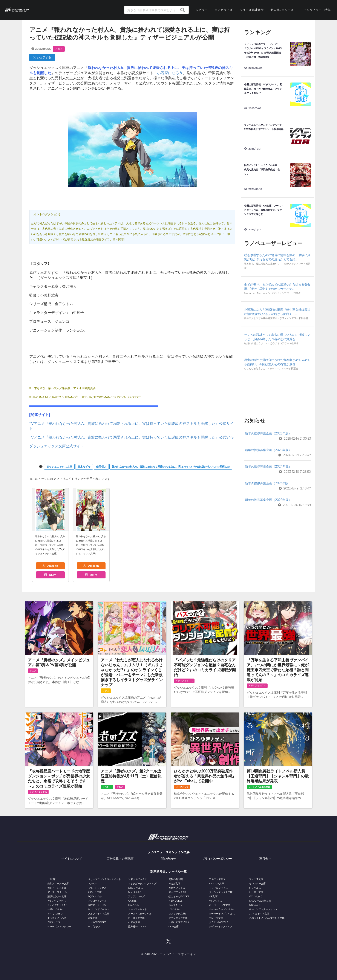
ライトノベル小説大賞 (259, 787)
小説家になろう (170, 73)
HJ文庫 (51, 879)
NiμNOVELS (175, 901)
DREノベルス (135, 888)
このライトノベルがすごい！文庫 (267, 918)
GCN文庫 (174, 926)
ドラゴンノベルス (57, 918)
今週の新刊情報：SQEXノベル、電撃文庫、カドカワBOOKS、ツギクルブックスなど (263, 89)
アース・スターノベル (140, 914)
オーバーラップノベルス (222, 909)
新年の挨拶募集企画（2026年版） (268, 433)
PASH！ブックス (97, 888)
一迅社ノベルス (56, 909)
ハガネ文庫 (134, 922)
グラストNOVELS (219, 922)
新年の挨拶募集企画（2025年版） (268, 450)
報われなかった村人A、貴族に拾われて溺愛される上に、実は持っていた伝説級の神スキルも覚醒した (171, 467)
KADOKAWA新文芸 (260, 901)
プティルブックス (218, 888)
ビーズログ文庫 (136, 918)
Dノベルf (93, 884)
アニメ (59, 49)
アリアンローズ (136, 896)
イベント (107, 787)
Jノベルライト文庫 (259, 914)
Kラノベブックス (57, 901)
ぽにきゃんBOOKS (179, 896)
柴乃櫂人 (101, 467)
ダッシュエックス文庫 (59, 467)
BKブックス (54, 922)
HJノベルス (175, 909)
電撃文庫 (93, 918)
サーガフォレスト (138, 909)
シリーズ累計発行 (251, 10)
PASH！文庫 (95, 892)
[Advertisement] (277, 396)
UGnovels (255, 905)
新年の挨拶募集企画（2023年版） (268, 483)
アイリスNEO (55, 914)
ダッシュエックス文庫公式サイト (57, 446)
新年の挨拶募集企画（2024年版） (268, 466)
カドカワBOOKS (97, 922)
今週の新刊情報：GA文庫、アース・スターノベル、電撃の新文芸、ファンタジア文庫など (264, 210)
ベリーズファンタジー (59, 926)
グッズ (106, 691)
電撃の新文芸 (176, 879)
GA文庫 (132, 901)
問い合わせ (168, 859)
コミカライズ (224, 10)
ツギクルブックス (138, 879)
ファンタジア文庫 (178, 918)
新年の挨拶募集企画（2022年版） (268, 500)
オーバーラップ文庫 (220, 905)
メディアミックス (184, 681)
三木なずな (84, 467)
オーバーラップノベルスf (222, 914)
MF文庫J (214, 896)
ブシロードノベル (97, 901)
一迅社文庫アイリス (179, 922)
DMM (50, 575)
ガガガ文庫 (174, 884)
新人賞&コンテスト (283, 10)
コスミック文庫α (177, 914)
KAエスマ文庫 (216, 884)
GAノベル (133, 905)
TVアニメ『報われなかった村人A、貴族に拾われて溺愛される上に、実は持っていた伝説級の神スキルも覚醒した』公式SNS (132, 437)
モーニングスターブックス (263, 909)
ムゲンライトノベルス (221, 926)
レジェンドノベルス (99, 909)
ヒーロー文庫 (256, 892)
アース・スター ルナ (58, 892)
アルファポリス (217, 879)
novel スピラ (175, 905)
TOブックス (94, 926)
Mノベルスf (134, 892)
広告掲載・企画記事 (120, 859)
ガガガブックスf (177, 892)
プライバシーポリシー (217, 859)
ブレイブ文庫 (216, 918)
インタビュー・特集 (317, 10)
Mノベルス (255, 888)
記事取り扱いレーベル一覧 (168, 871)
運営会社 (265, 859)
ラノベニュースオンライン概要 (168, 852)
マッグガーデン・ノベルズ (142, 884)
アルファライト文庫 (99, 914)
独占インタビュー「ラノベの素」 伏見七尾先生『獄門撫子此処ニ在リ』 (263, 170)
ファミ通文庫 (256, 879)
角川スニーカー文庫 (58, 884)
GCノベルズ (256, 896)
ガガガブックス (177, 888)
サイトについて (72, 859)
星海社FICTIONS (137, 926)
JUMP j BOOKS (97, 905)
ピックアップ (182, 787)
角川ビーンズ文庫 (57, 888)
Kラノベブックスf (57, 905)
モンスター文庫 (257, 884)
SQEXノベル (95, 896)
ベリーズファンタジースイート (104, 879)
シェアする (42, 57)
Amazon (50, 566)
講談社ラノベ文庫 (57, 896)
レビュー (202, 10)
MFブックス (215, 901)
